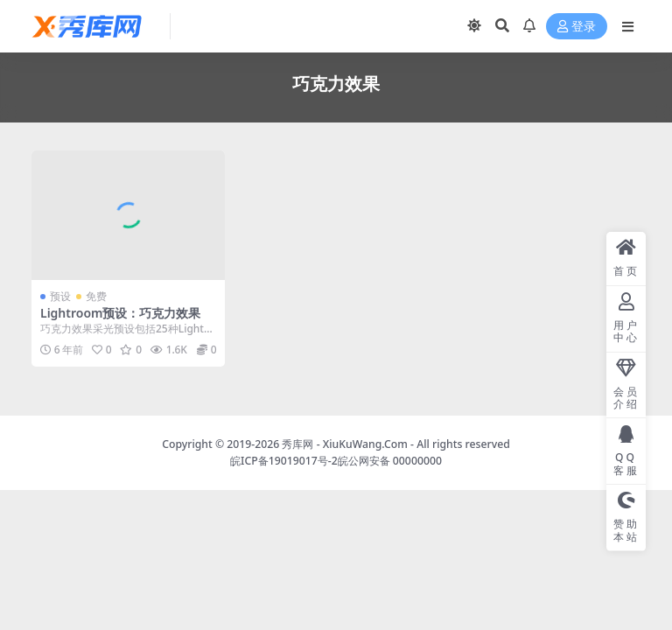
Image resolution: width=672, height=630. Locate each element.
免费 (96, 296)
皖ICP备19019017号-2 (284, 461)
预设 (60, 296)
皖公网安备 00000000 (390, 461)
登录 (577, 27)
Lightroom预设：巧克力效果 (121, 313)
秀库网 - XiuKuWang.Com (346, 444)
